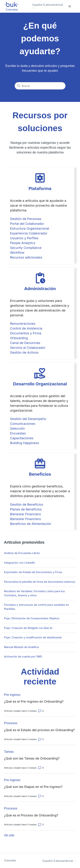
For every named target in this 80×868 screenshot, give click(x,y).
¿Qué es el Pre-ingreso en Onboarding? (34, 701)
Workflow (17, 253)
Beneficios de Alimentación (31, 524)
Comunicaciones (23, 424)
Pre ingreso (12, 695)
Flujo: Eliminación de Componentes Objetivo (32, 618)
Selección (18, 428)
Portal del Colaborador (27, 224)
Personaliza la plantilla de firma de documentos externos (40, 582)
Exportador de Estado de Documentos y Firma (33, 572)
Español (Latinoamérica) (48, 6)
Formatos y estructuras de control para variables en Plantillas (37, 607)
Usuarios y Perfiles (24, 238)
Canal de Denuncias (25, 343)
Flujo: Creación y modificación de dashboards (33, 637)
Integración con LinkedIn (20, 563)
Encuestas (18, 433)
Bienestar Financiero (26, 514)
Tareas (9, 752)
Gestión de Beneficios (27, 504)
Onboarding (19, 338)
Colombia (10, 860)
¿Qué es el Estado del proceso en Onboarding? (39, 730)
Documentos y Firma (26, 333)
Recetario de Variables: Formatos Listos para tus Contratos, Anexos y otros (34, 593)
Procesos (11, 723)
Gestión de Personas (26, 219)
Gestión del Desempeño (28, 419)
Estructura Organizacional (30, 228)
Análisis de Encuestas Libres (22, 553)
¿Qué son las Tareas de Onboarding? (32, 758)
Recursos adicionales (26, 257)
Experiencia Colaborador (29, 233)
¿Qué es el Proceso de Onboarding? (31, 815)
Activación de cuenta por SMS (23, 656)
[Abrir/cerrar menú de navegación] (70, 6)
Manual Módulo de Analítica (22, 647)
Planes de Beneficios (26, 509)
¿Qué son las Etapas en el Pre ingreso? (33, 787)
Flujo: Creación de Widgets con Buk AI (28, 628)
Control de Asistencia (26, 328)
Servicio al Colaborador (28, 348)
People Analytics (23, 243)
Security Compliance (26, 248)
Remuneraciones (23, 324)
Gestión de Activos (24, 352)
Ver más (9, 835)
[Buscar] (40, 86)
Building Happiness (25, 443)
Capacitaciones (22, 438)
